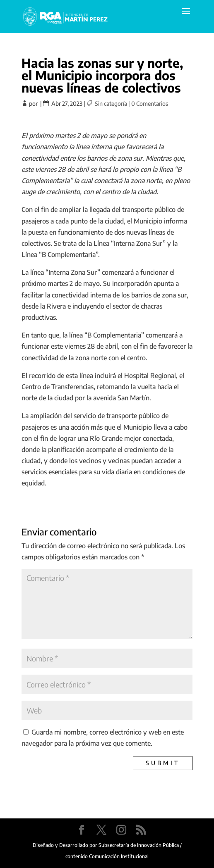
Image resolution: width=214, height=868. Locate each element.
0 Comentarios (150, 103)
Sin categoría (111, 103)
